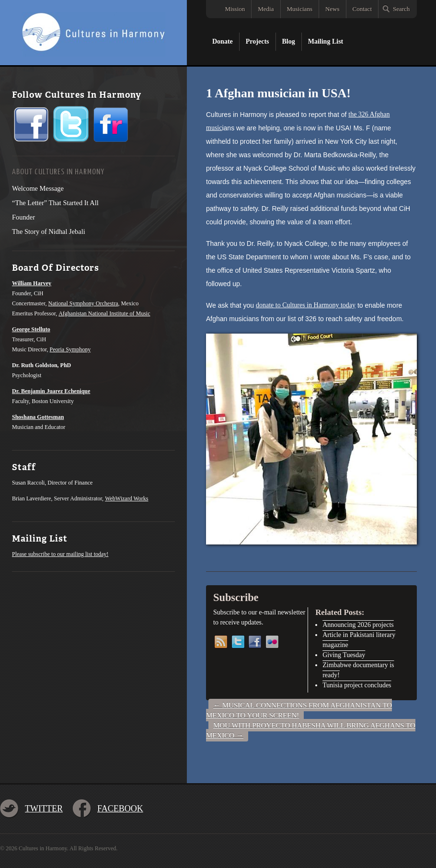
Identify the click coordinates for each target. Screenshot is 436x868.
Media (266, 9)
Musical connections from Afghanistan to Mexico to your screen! (299, 710)
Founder (23, 217)
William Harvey (32, 283)
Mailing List (326, 41)
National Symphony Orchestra (83, 303)
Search (401, 9)
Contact (362, 9)
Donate (223, 41)
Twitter (44, 809)
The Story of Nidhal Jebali (49, 231)
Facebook (120, 809)
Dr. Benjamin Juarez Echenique (51, 391)
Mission (235, 9)
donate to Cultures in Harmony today (306, 305)
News (333, 9)
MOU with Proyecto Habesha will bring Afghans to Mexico (311, 730)
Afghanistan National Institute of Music (104, 313)
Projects (258, 41)
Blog (289, 41)
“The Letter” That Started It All (55, 203)
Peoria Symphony (70, 349)
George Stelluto (31, 329)
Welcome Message (38, 188)
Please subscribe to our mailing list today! (60, 554)
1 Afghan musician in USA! (278, 93)
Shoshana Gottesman (38, 417)
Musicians (300, 9)
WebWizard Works (126, 498)
